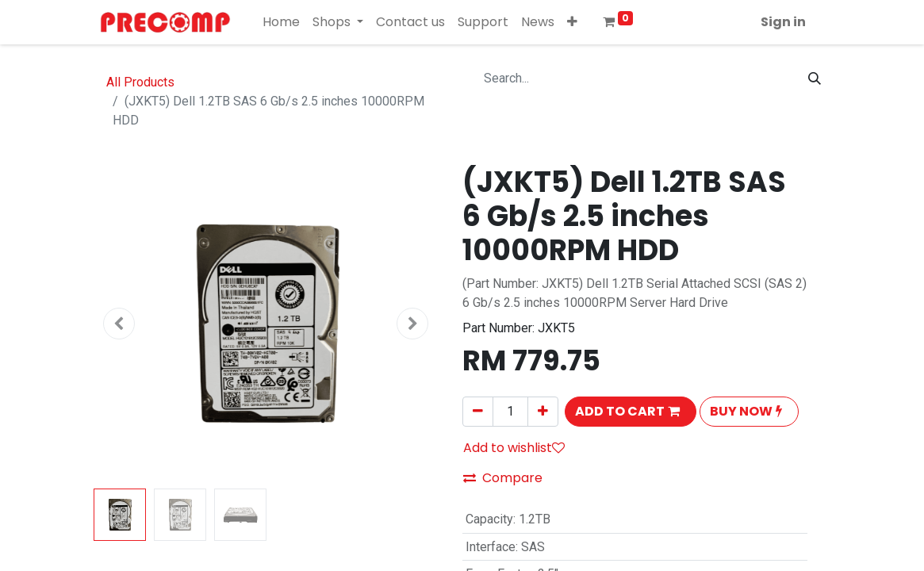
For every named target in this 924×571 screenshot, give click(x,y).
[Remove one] (478, 412)
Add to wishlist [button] (514, 448)
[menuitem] (281, 22)
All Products (140, 82)
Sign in (783, 22)
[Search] (815, 79)
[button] (572, 22)
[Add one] (543, 412)
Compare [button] (503, 478)
